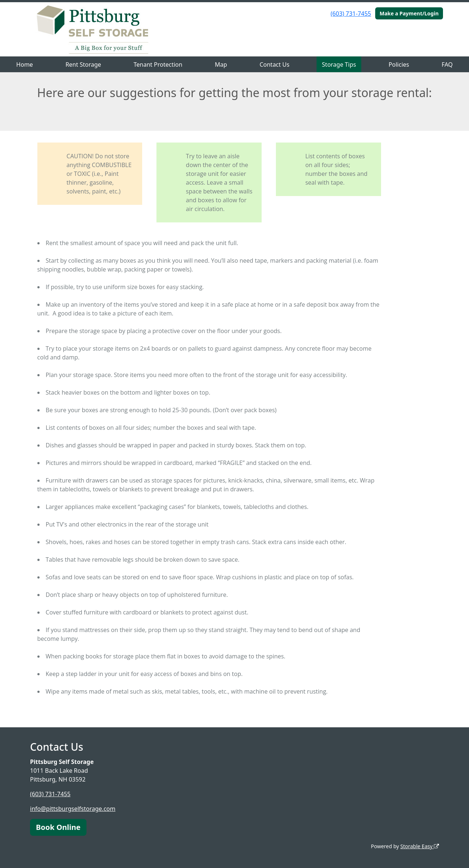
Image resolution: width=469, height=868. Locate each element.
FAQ (447, 64)
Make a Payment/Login (409, 13)
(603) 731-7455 (351, 14)
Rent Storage (83, 64)
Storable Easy (420, 846)
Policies (399, 64)
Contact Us (274, 64)
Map (221, 64)
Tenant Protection (158, 64)
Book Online (58, 827)
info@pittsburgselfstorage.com (73, 809)
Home (25, 64)
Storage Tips (339, 64)
